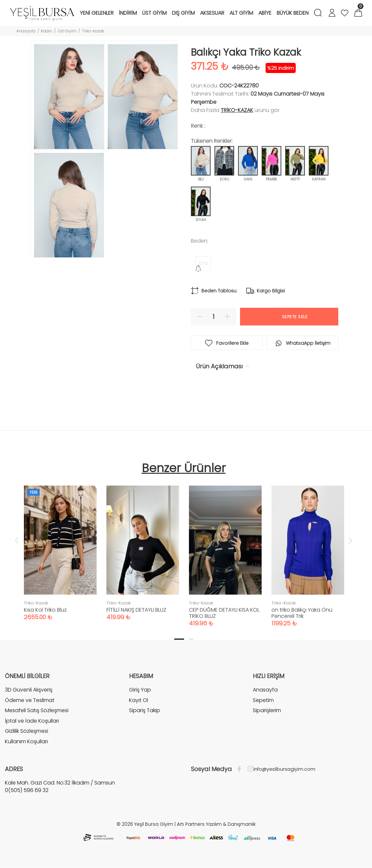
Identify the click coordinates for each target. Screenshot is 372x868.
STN (203, 263)
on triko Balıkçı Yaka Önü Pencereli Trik (302, 613)
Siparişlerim (267, 710)
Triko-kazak (93, 31)
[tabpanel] (60, 546)
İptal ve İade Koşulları (32, 721)
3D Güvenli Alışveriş (29, 690)
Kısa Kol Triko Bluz (45, 610)
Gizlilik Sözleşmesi (27, 731)
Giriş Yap (140, 690)
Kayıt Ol (139, 700)
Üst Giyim (67, 31)
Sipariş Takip (145, 710)
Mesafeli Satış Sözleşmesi (37, 710)
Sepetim (263, 700)
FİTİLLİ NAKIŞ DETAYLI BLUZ (136, 610)
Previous (17, 540)
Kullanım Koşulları (26, 741)
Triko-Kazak (237, 110)
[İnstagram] (249, 769)
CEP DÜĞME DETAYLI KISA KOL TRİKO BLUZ (224, 613)
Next (350, 540)
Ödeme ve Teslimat (30, 700)
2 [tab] (191, 639)
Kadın (46, 31)
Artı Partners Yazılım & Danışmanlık (216, 824)
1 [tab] (179, 639)
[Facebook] (241, 769)
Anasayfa (26, 31)
